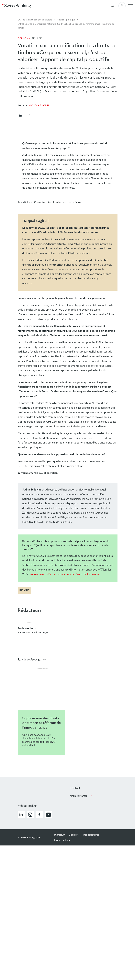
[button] (21, 115)
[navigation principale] (131, 6)
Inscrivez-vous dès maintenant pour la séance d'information (64, 574)
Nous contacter (78, 796)
